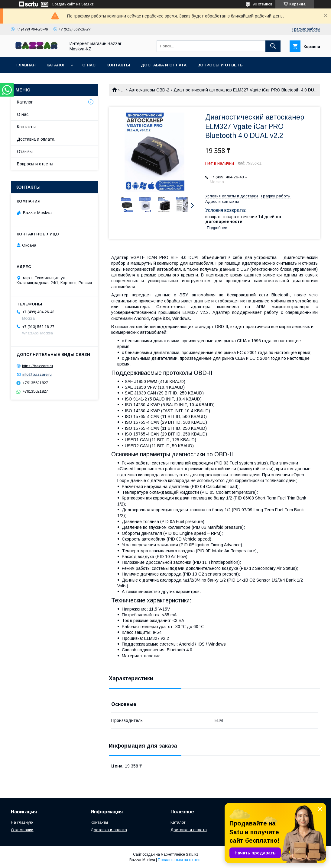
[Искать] (273, 46)
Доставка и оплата (164, 65)
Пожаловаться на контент (180, 860)
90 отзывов (263, 4)
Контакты (118, 65)
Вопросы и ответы (221, 65)
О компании (22, 830)
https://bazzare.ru (37, 366)
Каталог (56, 65)
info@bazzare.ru (37, 374)
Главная (26, 65)
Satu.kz (192, 854)
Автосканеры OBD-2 (149, 90)
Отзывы (25, 152)
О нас (89, 65)
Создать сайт (63, 4)
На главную (22, 822)
